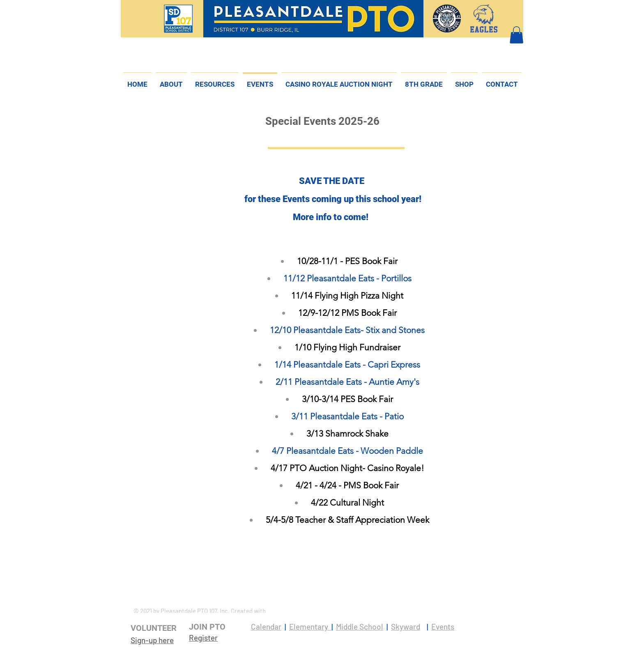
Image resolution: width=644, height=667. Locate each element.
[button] (516, 35)
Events (443, 627)
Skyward (406, 627)
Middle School (360, 627)
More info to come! (332, 217)
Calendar (266, 627)
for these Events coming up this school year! (333, 199)
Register (203, 638)
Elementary (310, 627)
